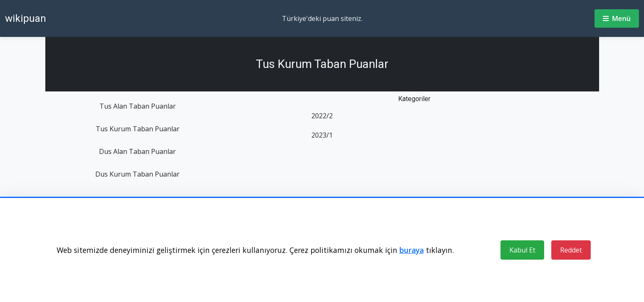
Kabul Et (522, 250)
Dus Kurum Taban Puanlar (137, 174)
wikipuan (26, 18)
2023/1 (322, 135)
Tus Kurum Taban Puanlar (138, 129)
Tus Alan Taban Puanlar (138, 106)
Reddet (571, 250)
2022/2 (322, 116)
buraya (412, 250)
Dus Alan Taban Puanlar (137, 151)
